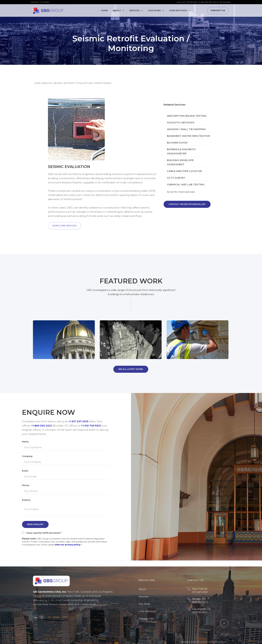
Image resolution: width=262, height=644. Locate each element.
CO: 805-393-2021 (205, 2)
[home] (48, 10)
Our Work (150, 604)
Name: (28, 442)
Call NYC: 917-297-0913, (187, 2)
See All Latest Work (128, 369)
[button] (119, 11)
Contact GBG (153, 619)
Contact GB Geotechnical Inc (187, 204)
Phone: (28, 485)
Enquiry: (29, 500)
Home (104, 10)
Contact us (218, 10)
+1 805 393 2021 (44, 426)
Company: (30, 456)
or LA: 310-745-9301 (222, 2)
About (148, 589)
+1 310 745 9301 (94, 426)
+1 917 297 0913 (81, 421)
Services (150, 597)
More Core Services (64, 226)
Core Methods (153, 611)
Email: (28, 471)
